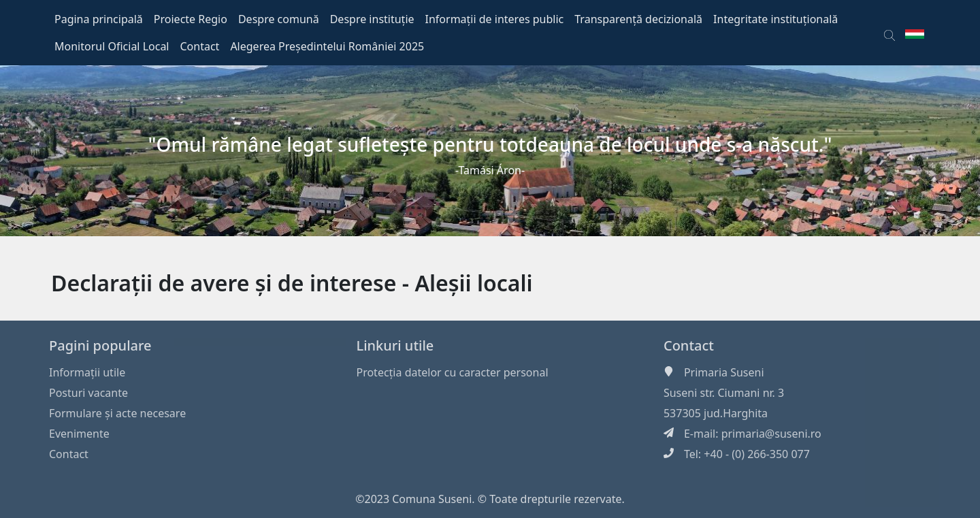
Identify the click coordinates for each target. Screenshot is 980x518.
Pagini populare (100, 345)
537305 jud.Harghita (716, 413)
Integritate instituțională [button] (775, 19)
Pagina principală (99, 19)
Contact (69, 454)
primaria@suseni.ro (771, 434)
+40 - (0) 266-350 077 (757, 454)
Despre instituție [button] (372, 19)
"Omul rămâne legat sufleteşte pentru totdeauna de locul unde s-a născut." (490, 144)
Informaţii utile (87, 372)
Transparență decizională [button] (638, 19)
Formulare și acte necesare (117, 413)
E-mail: (703, 434)
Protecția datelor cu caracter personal (452, 372)
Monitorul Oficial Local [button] (112, 46)
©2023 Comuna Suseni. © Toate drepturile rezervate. (490, 499)
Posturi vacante (88, 393)
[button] (889, 33)
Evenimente (79, 434)
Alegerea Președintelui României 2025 (327, 46)
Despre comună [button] (279, 19)
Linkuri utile (395, 345)
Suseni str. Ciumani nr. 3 (724, 393)
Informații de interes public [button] (495, 19)
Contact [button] (200, 46)
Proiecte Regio (191, 19)
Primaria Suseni (724, 372)
